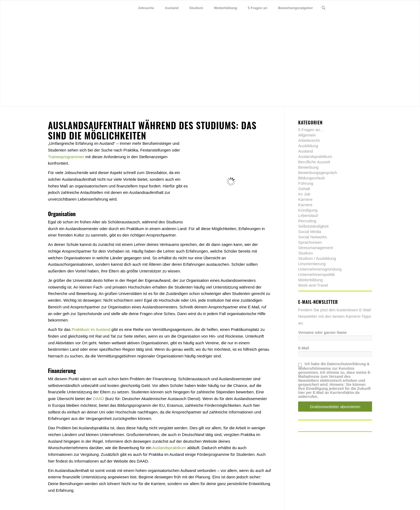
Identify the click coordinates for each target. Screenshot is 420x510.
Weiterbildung (310, 280)
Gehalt (304, 189)
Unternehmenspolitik (316, 274)
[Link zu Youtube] (368, 8)
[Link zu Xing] (360, 8)
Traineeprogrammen (66, 157)
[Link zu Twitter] (344, 8)
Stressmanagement (316, 248)
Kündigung (308, 210)
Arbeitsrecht (309, 140)
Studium (305, 253)
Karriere (305, 199)
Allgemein (307, 135)
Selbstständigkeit (313, 226)
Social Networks (313, 237)
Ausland (305, 151)
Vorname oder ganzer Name (322, 333)
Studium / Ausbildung (317, 258)
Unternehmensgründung (320, 269)
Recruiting (307, 221)
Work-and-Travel (313, 285)
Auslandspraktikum (169, 448)
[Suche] (323, 8)
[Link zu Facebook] (352, 8)
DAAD (99, 399)
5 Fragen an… (311, 130)
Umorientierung (312, 264)
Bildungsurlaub (311, 178)
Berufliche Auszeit (314, 162)
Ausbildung (308, 146)
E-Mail (304, 348)
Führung (306, 183)
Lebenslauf (308, 215)
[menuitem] (146, 8)
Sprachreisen (310, 242)
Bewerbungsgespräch (318, 173)
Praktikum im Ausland (91, 329)
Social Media (310, 232)
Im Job (304, 194)
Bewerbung (308, 167)
